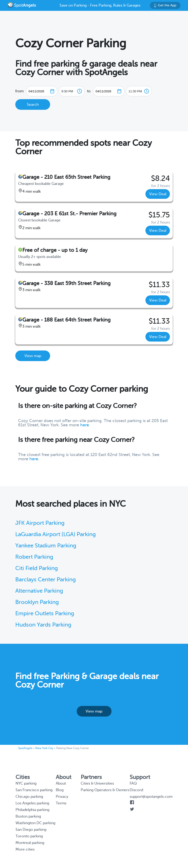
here (85, 425)
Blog (60, 790)
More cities (25, 849)
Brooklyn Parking (37, 602)
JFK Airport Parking (40, 523)
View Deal (158, 194)
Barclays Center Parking (46, 580)
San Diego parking (31, 830)
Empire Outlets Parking (45, 613)
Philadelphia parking (32, 810)
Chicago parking (29, 797)
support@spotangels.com (151, 797)
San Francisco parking (34, 790)
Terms (61, 803)
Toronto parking (29, 836)
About (61, 783)
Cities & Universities (97, 783)
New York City (44, 748)
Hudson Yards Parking (43, 625)
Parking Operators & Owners (105, 790)
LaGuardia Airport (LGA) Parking (56, 534)
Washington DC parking (35, 823)
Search (33, 105)
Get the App (165, 5)
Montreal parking (30, 843)
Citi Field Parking (37, 568)
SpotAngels (25, 748)
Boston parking (28, 816)
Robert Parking (34, 557)
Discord (136, 790)
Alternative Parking (39, 591)
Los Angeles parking (32, 803)
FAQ (133, 783)
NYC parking (26, 783)
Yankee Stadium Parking (46, 546)
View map (33, 356)
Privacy (62, 797)
